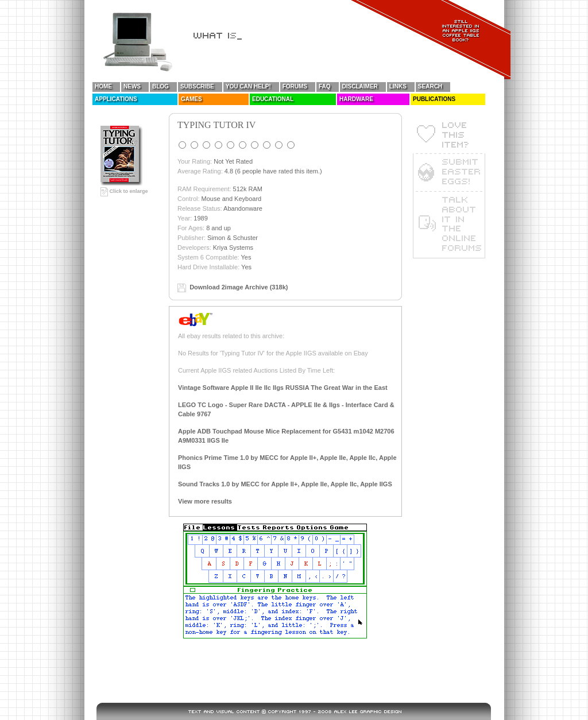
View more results (205, 501)
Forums (295, 86)
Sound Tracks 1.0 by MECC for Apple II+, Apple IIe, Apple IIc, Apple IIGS (285, 484)
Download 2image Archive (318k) (239, 287)
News (132, 86)
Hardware (356, 99)
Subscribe (197, 86)
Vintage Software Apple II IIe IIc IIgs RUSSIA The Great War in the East (283, 388)
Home (103, 86)
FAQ (325, 86)
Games (192, 99)
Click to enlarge (124, 191)
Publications (434, 99)
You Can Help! (248, 86)
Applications (116, 99)
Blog (160, 86)
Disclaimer (360, 86)
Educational (273, 99)
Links (398, 86)
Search (430, 86)
